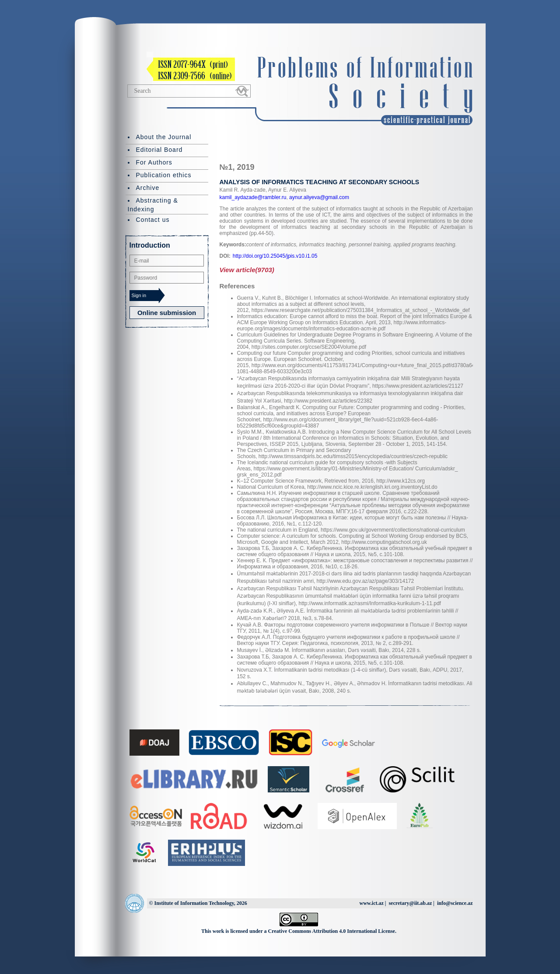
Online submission (167, 313)
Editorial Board (159, 150)
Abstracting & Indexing (153, 205)
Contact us (153, 220)
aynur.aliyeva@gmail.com (318, 197)
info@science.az (455, 903)
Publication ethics (164, 175)
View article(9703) (247, 270)
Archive (148, 188)
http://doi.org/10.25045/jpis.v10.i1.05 (275, 256)
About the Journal (164, 137)
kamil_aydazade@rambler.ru (253, 197)
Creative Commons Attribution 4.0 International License (332, 931)
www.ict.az (371, 903)
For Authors (154, 162)
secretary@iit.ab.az (410, 903)
